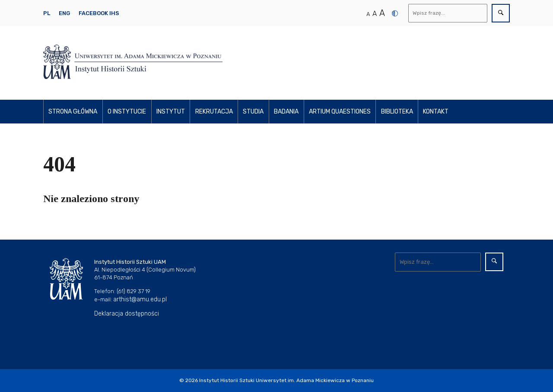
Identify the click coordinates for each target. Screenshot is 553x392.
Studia (253, 112)
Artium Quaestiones (340, 112)
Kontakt (436, 112)
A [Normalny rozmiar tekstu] (368, 14)
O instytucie (127, 112)
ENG (64, 13)
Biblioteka (397, 112)
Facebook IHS (99, 13)
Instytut (171, 112)
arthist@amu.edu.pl (140, 299)
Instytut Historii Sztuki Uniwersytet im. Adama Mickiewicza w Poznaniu (286, 380)
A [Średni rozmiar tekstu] (375, 14)
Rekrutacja (214, 112)
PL (47, 13)
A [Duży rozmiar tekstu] (382, 13)
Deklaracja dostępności (127, 314)
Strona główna (73, 112)
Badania (286, 112)
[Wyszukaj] (448, 13)
